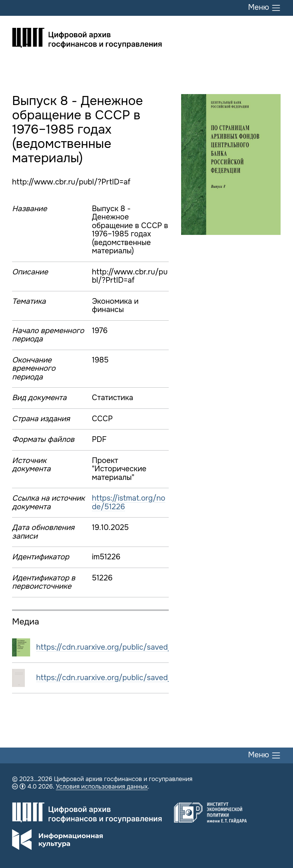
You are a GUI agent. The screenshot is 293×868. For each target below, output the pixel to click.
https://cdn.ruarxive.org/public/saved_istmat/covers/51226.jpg (146, 647)
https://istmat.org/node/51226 (129, 503)
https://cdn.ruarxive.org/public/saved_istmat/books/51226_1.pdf (149, 678)
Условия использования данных (102, 787)
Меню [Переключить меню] (265, 8)
